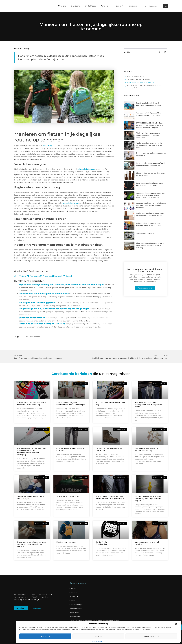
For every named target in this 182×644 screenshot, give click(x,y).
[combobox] (153, 6)
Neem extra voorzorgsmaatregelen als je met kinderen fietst (144, 87)
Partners (106, 6)
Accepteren (45, 636)
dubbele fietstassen (87, 169)
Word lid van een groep (136, 76)
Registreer (132, 6)
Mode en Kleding (22, 49)
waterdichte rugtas (71, 203)
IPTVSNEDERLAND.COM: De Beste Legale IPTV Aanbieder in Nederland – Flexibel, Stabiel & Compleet (151, 125)
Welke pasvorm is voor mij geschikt (38, 303)
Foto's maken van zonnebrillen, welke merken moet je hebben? (110, 497)
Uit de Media (90, 6)
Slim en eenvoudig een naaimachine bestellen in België (71, 404)
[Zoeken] (166, 6)
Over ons (62, 6)
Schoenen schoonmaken (32, 318)
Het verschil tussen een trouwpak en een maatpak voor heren (149, 405)
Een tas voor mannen (66, 542)
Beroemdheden (76, 609)
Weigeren (98, 636)
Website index (75, 617)
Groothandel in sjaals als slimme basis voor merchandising (32, 404)
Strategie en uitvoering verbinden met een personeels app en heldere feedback (151, 205)
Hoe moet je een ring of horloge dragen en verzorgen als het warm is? (31, 544)
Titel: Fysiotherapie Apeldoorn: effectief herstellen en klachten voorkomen (149, 135)
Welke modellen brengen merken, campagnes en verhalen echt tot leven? (150, 145)
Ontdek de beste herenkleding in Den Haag (42, 324)
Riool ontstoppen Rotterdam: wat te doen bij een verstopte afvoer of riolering (150, 245)
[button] (176, 624)
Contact (120, 6)
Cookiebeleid (97, 641)
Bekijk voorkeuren (151, 636)
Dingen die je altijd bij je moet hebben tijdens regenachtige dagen (54, 309)
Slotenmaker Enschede (145, 233)
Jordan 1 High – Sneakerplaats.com (104, 543)
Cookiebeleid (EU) (76, 605)
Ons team (75, 6)
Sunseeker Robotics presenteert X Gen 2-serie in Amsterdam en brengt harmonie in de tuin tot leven (151, 195)
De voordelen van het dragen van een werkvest (44, 294)
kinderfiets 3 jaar (50, 146)
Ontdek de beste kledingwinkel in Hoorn (70, 449)
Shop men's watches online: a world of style (30, 497)
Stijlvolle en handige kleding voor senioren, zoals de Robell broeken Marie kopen (62, 285)
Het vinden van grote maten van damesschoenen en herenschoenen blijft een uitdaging (32, 452)
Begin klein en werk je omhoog (139, 79)
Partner (74, 596)
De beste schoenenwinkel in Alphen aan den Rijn (148, 449)
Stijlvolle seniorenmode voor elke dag (111, 404)
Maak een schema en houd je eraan (141, 82)
